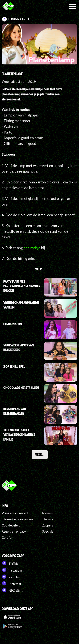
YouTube (11, 577)
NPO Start (12, 590)
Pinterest (11, 583)
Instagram (12, 570)
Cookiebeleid (11, 525)
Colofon (7, 537)
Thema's (48, 519)
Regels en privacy (14, 531)
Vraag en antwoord (15, 513)
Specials (48, 531)
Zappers (48, 525)
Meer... (40, 454)
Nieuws (47, 513)
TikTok (10, 563)
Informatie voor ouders (18, 519)
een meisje (32, 248)
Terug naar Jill (20, 19)
